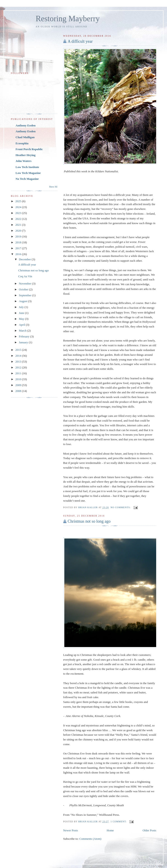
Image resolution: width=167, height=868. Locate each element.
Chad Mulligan (25, 137)
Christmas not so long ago (89, 521)
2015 (19, 350)
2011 (19, 373)
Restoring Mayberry (68, 19)
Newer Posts (71, 830)
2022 (19, 219)
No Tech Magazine (27, 179)
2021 (19, 225)
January (24, 342)
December (25, 259)
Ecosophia (22, 143)
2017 (19, 248)
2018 (19, 242)
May (22, 319)
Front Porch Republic (29, 149)
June (22, 313)
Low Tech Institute (27, 167)
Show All (53, 187)
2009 (19, 385)
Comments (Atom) (90, 839)
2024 (19, 207)
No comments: (121, 507)
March (23, 331)
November (26, 283)
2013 (19, 362)
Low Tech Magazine (28, 173)
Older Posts (149, 830)
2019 (19, 236)
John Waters (23, 161)
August (24, 301)
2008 (19, 391)
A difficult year (80, 41)
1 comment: (119, 822)
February (25, 336)
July (22, 307)
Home (110, 830)
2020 (19, 231)
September (26, 295)
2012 (19, 367)
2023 (19, 213)
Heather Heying (26, 155)
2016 (19, 254)
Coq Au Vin (25, 276)
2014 (19, 356)
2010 (19, 379)
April (22, 325)
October (24, 289)
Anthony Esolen (26, 125)
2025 (19, 201)
